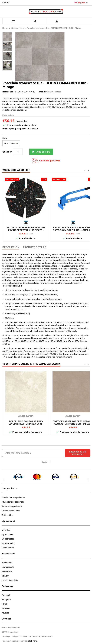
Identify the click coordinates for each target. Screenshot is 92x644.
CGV (16, 580)
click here (32, 641)
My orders (6, 530)
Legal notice (7, 580)
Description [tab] (11, 247)
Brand (42, 92)
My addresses (8, 539)
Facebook (6, 595)
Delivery (5, 576)
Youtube (5, 613)
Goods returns (8, 548)
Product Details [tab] (35, 247)
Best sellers (7, 571)
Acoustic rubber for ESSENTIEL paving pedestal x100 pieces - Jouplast (26, 230)
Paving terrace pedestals (13, 502)
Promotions (7, 563)
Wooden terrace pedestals (13, 497)
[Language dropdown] (81, 3)
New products (8, 567)
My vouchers (7, 534)
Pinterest (6, 608)
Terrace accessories (11, 511)
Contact (6, 3)
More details (8, 115)
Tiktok (4, 604)
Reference (8, 92)
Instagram (6, 600)
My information (8, 543)
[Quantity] (18, 152)
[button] (4, 479)
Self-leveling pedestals (12, 506)
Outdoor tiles (7, 515)
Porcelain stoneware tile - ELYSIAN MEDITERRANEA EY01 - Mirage (26, 424)
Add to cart (41, 152)
